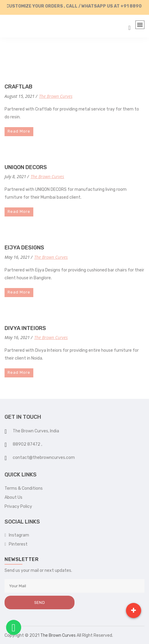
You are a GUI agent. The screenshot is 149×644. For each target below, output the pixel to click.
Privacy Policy (18, 506)
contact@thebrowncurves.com (44, 458)
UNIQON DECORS (26, 167)
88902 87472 (27, 444)
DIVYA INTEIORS (25, 328)
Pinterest (16, 544)
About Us (13, 497)
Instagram (17, 535)
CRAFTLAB (18, 87)
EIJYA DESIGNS (24, 248)
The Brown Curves (56, 96)
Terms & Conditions (24, 488)
